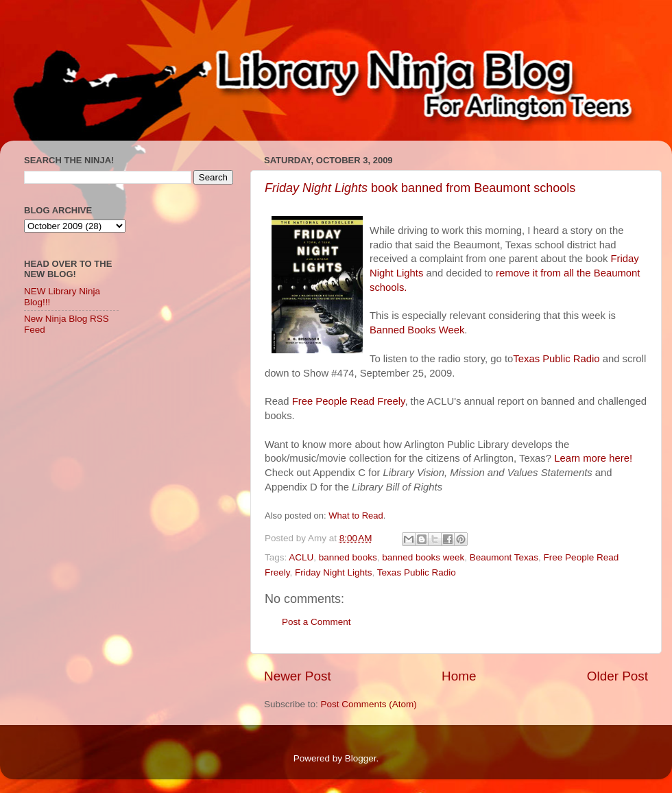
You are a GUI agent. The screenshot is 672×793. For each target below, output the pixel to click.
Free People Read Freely (349, 401)
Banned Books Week (417, 330)
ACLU (301, 557)
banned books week (423, 557)
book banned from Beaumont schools (420, 188)
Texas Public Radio (556, 359)
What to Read (356, 516)
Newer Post (298, 676)
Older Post (617, 676)
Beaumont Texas (504, 557)
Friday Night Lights (334, 572)
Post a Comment (316, 622)
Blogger (361, 758)
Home (459, 676)
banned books (348, 557)
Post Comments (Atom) (369, 704)
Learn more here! (593, 458)
